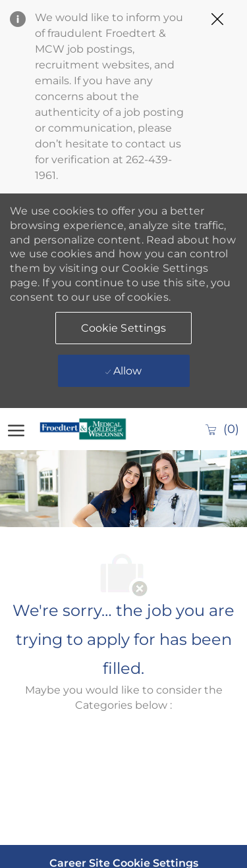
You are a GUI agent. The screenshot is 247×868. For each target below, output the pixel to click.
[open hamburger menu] (16, 429)
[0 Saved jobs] (222, 429)
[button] (124, 328)
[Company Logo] (87, 429)
